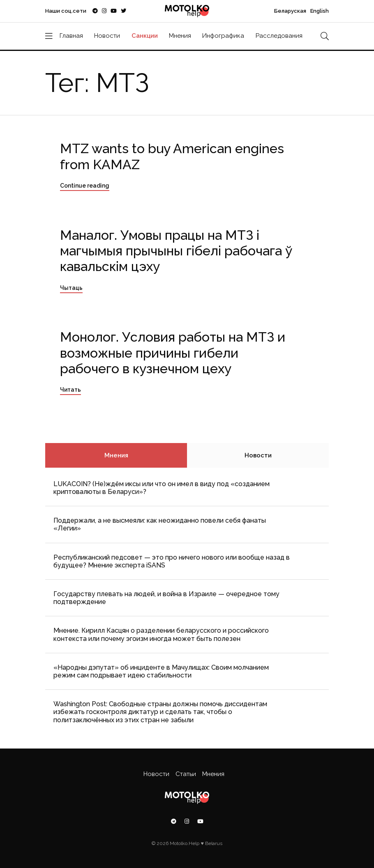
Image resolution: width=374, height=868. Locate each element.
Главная (71, 36)
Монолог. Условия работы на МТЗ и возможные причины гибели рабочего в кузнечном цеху (173, 353)
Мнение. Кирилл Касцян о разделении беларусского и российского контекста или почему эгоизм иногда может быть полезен (161, 634)
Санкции (145, 36)
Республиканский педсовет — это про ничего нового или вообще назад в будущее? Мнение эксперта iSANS (172, 561)
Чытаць (71, 288)
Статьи (186, 774)
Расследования (279, 36)
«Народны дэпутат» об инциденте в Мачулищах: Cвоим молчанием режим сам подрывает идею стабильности (161, 671)
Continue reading (85, 186)
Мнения (180, 36)
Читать (70, 390)
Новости (107, 36)
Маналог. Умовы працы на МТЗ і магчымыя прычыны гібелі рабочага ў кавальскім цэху (176, 251)
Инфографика (223, 36)
